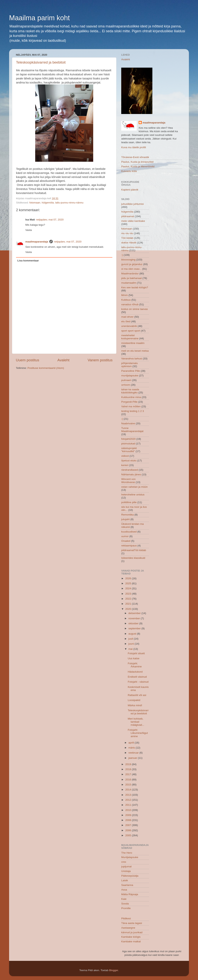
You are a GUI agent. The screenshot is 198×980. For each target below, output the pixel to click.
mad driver (127, 317)
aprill (131, 743)
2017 (129, 774)
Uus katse (134, 658)
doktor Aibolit (129, 243)
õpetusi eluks (129, 461)
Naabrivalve (128, 423)
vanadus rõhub (130, 304)
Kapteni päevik (130, 190)
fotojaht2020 (128, 439)
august (133, 634)
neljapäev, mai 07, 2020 (50, 220)
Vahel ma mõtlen (131, 406)
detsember (135, 613)
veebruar (134, 753)
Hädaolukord (135, 672)
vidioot (125, 456)
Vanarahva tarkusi (132, 359)
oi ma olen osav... (131, 269)
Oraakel (126, 541)
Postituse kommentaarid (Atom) (46, 368)
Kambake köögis (131, 937)
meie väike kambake (133, 221)
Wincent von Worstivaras (128, 481)
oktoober (134, 623)
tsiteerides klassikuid (133, 558)
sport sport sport (131, 331)
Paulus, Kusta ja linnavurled (137, 162)
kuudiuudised (129, 532)
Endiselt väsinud (137, 677)
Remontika (128, 515)
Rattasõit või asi (137, 695)
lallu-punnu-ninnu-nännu (69, 203)
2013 (129, 795)
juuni (131, 644)
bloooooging (128, 260)
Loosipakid (134, 700)
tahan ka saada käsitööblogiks (130, 391)
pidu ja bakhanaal (131, 278)
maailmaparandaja (37, 242)
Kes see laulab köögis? (135, 287)
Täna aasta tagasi (132, 923)
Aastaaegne (128, 928)
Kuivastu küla (129, 171)
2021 (129, 604)
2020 (129, 609)
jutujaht (125, 519)
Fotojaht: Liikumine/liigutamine (138, 733)
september (135, 628)
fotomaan (35, 203)
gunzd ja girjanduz (132, 264)
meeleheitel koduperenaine (130, 337)
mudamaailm (129, 283)
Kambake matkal (131, 941)
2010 (129, 810)
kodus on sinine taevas (134, 309)
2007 (129, 825)
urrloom (126, 385)
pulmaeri (126, 380)
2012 (129, 800)
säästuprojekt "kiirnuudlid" (129, 450)
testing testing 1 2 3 (133, 411)
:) (122, 255)
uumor (125, 536)
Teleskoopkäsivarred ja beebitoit (41, 62)
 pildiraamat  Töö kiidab (134, 550)
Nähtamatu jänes (131, 474)
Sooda (125, 904)
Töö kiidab (127, 238)
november (135, 618)
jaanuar (133, 758)
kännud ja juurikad (132, 932)
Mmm (125, 295)
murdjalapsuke (130, 376)
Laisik (125, 880)
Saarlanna (127, 885)
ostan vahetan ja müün (134, 487)
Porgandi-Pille (129, 402)
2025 (129, 583)
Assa (124, 890)
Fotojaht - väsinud (138, 682)
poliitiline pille (129, 502)
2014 (129, 790)
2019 (129, 764)
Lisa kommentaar (28, 261)
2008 (129, 820)
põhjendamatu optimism (130, 365)
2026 (129, 578)
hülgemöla (48, 203)
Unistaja (126, 871)
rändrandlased (130, 470)
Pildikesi (126, 918)
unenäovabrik (129, 326)
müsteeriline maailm (133, 343)
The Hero (127, 853)
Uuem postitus (28, 360)
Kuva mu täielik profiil (134, 147)
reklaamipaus (129, 546)
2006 (129, 830)
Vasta (29, 230)
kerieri (125, 465)
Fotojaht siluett (136, 653)
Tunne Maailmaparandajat (132, 430)
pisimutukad (128, 444)
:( (122, 419)
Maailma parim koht (39, 18)
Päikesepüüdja (130, 876)
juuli (131, 639)
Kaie (124, 899)
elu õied (126, 321)
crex (124, 862)
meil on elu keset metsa (135, 351)
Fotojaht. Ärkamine (135, 665)
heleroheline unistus (133, 495)
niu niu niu (127, 233)
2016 (129, 780)
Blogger (114, 970)
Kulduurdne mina (131, 397)
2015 (129, 785)
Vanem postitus (100, 360)
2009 (129, 815)
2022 (129, 599)
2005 (129, 835)
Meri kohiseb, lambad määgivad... (136, 722)
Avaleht (64, 360)
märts (132, 748)
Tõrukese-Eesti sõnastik (135, 157)
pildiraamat (128, 216)
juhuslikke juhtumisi (132, 204)
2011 (129, 805)
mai (131, 649)
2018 (129, 769)
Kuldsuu (126, 300)
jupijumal (126, 866)
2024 (129, 588)
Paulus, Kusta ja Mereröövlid (138, 166)
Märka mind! (135, 705)
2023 (129, 594)
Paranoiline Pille (131, 371)
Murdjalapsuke (130, 857)
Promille (126, 908)
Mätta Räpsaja (130, 894)
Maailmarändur (130, 273)
